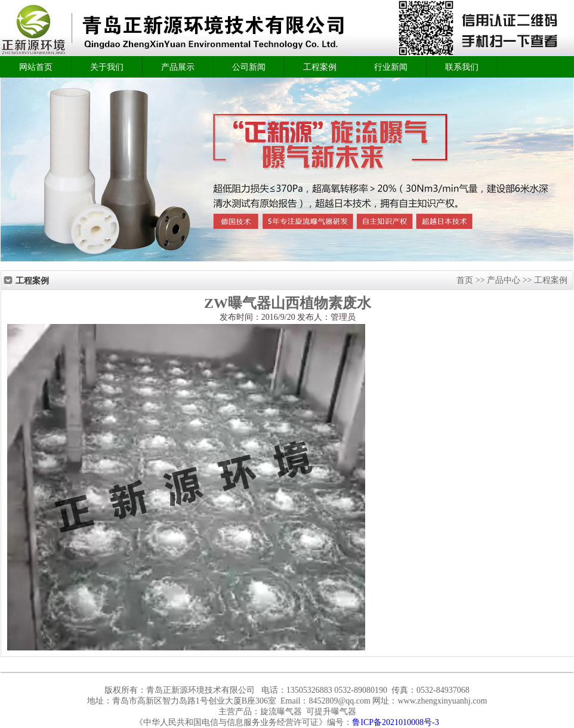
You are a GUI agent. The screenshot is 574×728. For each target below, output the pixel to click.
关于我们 (107, 67)
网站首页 (36, 67)
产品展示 (178, 67)
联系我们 (462, 67)
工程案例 (320, 67)
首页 (466, 280)
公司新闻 (249, 67)
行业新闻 (391, 67)
